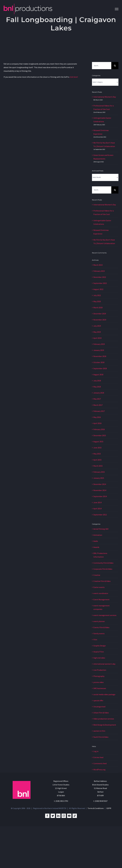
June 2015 (97, 448)
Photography (99, 676)
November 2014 (100, 490)
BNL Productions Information (100, 555)
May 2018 (97, 387)
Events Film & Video (101, 627)
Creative (97, 575)
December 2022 (100, 277)
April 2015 (97, 460)
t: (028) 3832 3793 (61, 801)
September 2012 (100, 515)
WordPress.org (99, 770)
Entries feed (98, 757)
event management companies (102, 607)
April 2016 (97, 423)
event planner (99, 621)
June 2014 (97, 502)
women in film (99, 731)
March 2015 (98, 466)
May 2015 (97, 454)
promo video (99, 682)
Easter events (99, 587)
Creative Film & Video (102, 581)
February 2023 (99, 271)
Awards (96, 547)
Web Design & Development (105, 725)
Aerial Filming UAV (101, 529)
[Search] (115, 66)
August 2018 (98, 375)
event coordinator (101, 593)
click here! (74, 77)
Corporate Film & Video (103, 569)
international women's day (104, 664)
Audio (96, 541)
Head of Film (99, 652)
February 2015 (99, 472)
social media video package (104, 694)
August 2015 (98, 442)
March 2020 (98, 307)
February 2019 (99, 344)
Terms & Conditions (96, 808)
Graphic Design (100, 646)
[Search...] (102, 66)
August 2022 (98, 289)
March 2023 (98, 265)
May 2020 (97, 301)
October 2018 (99, 362)
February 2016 (99, 429)
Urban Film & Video (101, 713)
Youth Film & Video (101, 737)
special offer (98, 700)
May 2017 (97, 399)
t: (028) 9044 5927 (100, 801)
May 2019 (97, 332)
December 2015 (100, 435)
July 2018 (97, 381)
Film (95, 640)
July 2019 (97, 326)
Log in (96, 751)
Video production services (104, 719)
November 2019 (100, 320)
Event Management (101, 599)
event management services (105, 615)
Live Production (100, 670)
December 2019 (100, 314)
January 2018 (99, 393)
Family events (99, 633)
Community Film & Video (103, 563)
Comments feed (100, 763)
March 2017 (98, 405)
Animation (98, 535)
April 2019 (97, 338)
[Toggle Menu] (117, 9)
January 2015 (99, 478)
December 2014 (100, 484)
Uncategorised (99, 707)
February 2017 (99, 411)
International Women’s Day (105, 97)
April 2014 (97, 509)
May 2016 (97, 417)
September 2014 (100, 496)
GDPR (109, 808)
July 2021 (97, 295)
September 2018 (100, 368)
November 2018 (100, 356)
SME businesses (100, 688)
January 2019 (99, 350)
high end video (99, 658)
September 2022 (100, 283)
